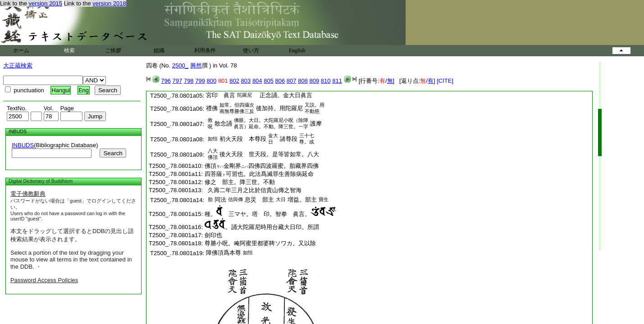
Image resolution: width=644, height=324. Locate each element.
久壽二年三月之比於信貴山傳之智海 (253, 190)
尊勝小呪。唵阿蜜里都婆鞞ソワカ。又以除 (260, 243)
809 (315, 81)
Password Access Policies (44, 280)
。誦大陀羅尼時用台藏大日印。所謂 (262, 227)
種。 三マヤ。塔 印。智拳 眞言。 (270, 214)
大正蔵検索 (18, 65)
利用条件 (205, 50)
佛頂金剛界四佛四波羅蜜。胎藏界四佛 (262, 166)
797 (178, 81)
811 (337, 81)
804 (257, 81)
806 (280, 81)
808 (303, 81)
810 (326, 81)
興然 (196, 65)
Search (113, 153)
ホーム (21, 50)
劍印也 (213, 235)
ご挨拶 (113, 50)
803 (246, 81)
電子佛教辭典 (28, 194)
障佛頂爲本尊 (224, 253)
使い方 (251, 50)
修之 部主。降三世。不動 (240, 182)
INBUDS (23, 145)
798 (189, 81)
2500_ (180, 65)
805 (269, 81)
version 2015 (46, 3)
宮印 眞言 (221, 95)
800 (212, 81)
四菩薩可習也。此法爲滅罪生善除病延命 (259, 174)
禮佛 (212, 108)
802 (234, 81)
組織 (159, 50)
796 (166, 81)
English (297, 50)
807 (292, 81)
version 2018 (109, 3)
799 (200, 81)
